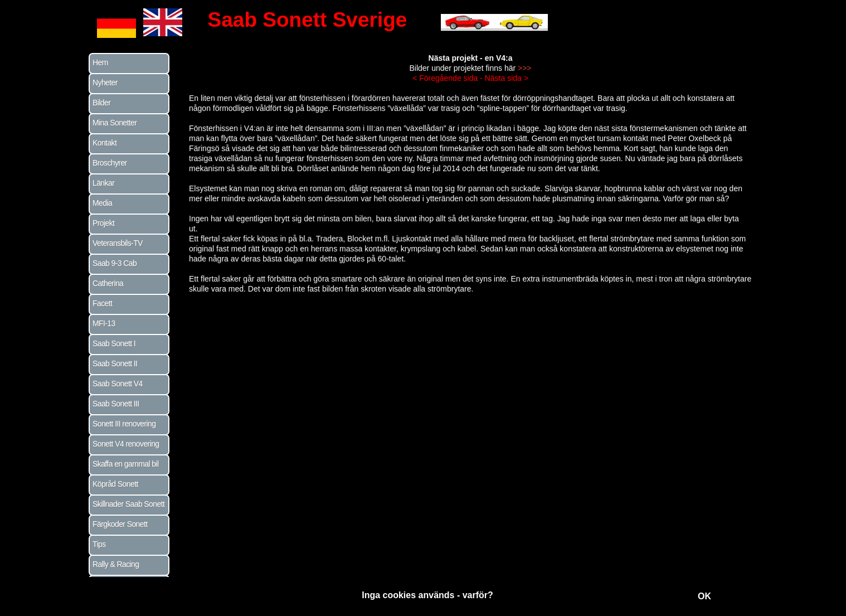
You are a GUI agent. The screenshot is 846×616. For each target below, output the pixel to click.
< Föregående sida (446, 86)
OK (704, 596)
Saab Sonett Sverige (308, 20)
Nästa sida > (505, 86)
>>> (523, 76)
